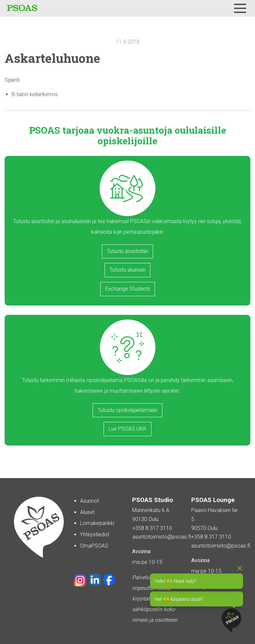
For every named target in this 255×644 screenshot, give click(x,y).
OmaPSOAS (94, 546)
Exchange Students (128, 289)
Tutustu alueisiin (127, 270)
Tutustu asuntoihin (127, 251)
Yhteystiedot (95, 534)
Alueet (87, 512)
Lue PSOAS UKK (127, 429)
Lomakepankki (97, 523)
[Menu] (240, 8)
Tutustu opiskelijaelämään (127, 410)
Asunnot (89, 501)
